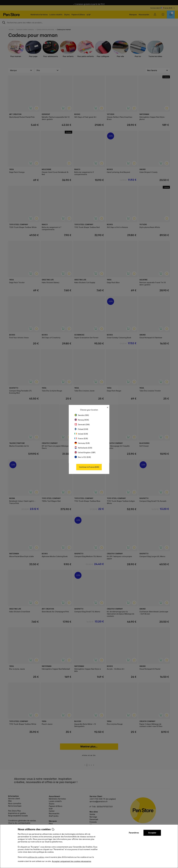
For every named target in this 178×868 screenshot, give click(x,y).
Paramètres (134, 833)
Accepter (152, 833)
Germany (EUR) (82, 443)
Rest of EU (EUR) (83, 457)
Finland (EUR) (81, 429)
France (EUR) (81, 438)
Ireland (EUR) (81, 434)
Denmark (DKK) (82, 425)
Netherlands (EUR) (83, 448)
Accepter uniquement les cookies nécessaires (72, 861)
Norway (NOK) (82, 420)
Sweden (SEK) (82, 415)
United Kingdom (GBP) (85, 452)
